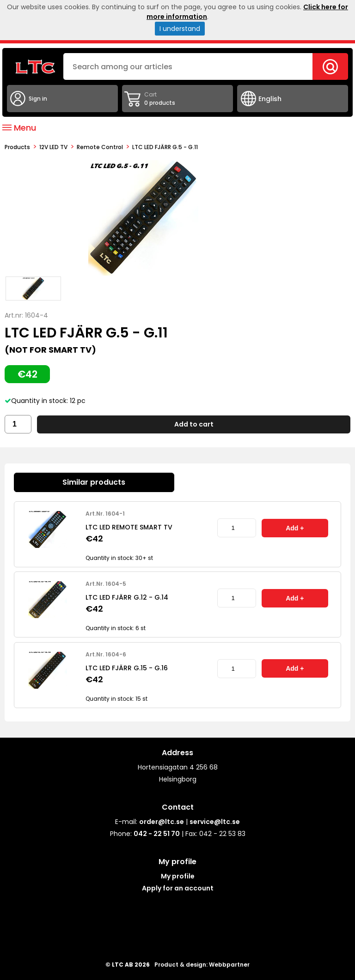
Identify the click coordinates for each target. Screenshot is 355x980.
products (17, 147)
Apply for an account (178, 888)
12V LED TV (53, 147)
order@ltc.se (162, 822)
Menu (19, 128)
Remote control (100, 147)
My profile (178, 876)
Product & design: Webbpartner (202, 965)
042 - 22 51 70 (157, 834)
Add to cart (194, 424)
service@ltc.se (215, 822)
